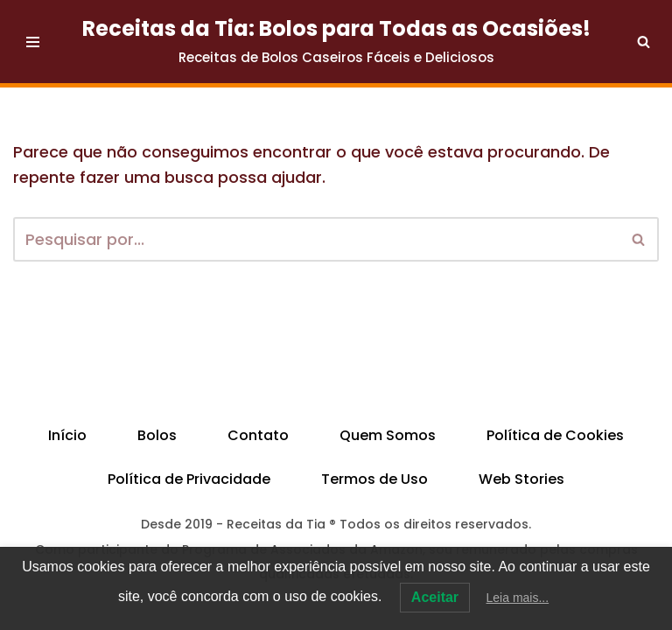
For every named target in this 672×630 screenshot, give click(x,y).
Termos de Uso (374, 479)
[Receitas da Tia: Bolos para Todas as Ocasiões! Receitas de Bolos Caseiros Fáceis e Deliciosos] (336, 42)
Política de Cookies (555, 435)
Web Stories (521, 479)
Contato (258, 435)
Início (67, 435)
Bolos (157, 435)
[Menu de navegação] (33, 42)
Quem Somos (388, 435)
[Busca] (644, 42)
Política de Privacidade (189, 479)
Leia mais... (518, 598)
